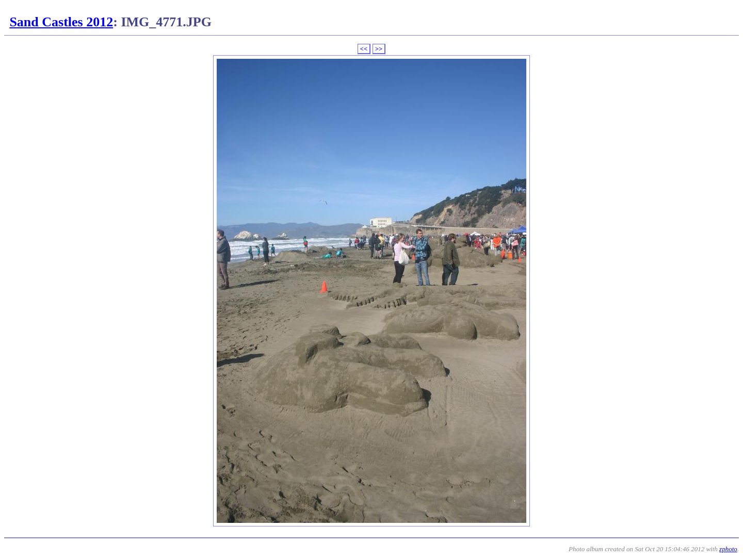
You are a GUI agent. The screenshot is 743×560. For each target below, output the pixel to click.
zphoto (728, 549)
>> (379, 49)
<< (364, 49)
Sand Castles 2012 (61, 22)
